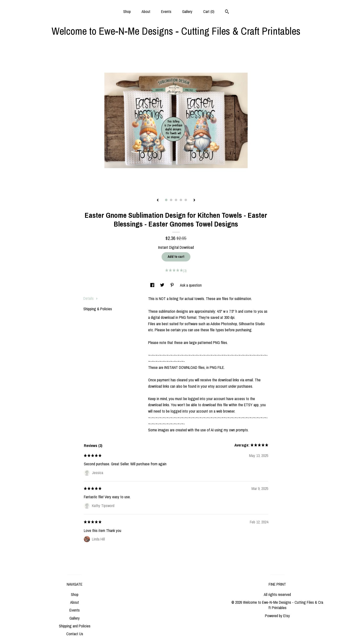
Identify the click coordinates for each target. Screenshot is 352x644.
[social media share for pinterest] (173, 285)
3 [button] (176, 200)
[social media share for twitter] (163, 285)
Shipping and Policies (75, 626)
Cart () (209, 11)
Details (91, 298)
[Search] (227, 12)
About (146, 11)
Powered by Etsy (277, 616)
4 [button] (181, 200)
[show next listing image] (194, 200)
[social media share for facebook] (153, 285)
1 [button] (166, 200)
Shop (127, 11)
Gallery (187, 11)
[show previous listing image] (158, 200)
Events (166, 11)
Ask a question (191, 285)
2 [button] (171, 200)
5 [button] (186, 200)
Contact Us (75, 634)
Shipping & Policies (98, 309)
